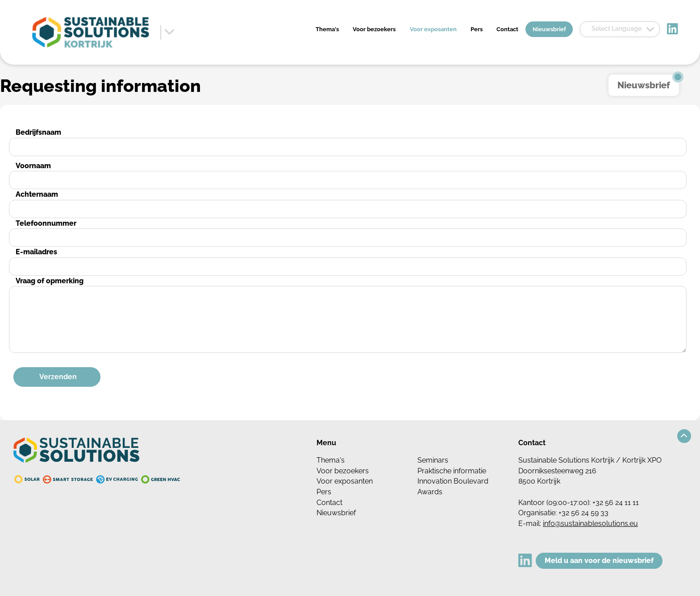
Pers (477, 29)
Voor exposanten (433, 29)
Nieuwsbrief (549, 29)
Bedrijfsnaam (38, 132)
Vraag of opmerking (50, 281)
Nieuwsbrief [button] (644, 85)
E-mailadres (36, 252)
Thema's (327, 29)
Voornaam (33, 166)
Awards (430, 492)
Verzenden (58, 377)
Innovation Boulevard (453, 481)
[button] (684, 436)
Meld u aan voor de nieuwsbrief (599, 561)
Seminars (433, 460)
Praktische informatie (452, 471)
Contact (507, 29)
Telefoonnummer (46, 223)
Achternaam (37, 194)
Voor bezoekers (374, 29)
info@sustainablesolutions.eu (590, 524)
